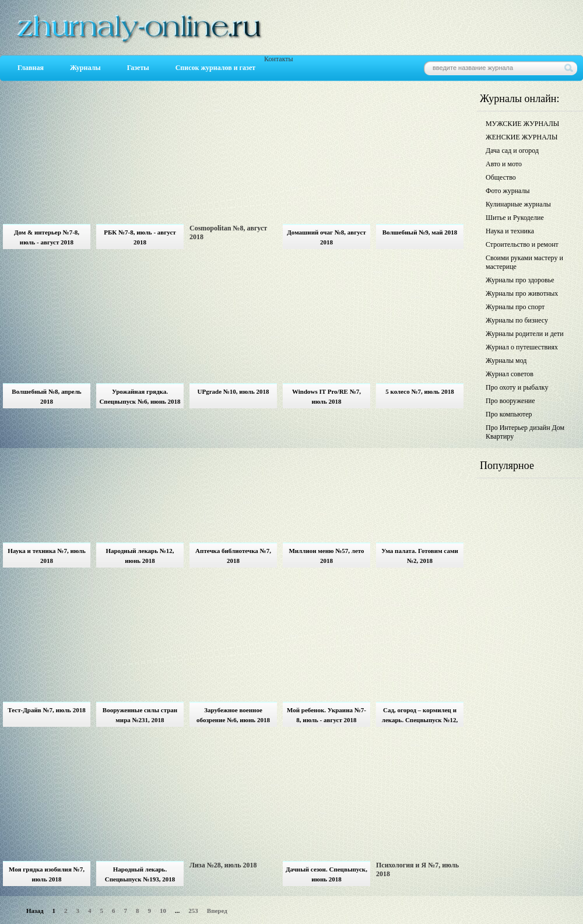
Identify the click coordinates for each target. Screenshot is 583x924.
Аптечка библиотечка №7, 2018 (233, 556)
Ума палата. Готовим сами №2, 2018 (419, 556)
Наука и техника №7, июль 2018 (47, 556)
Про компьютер (509, 414)
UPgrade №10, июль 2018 (233, 391)
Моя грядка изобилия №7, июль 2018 (47, 874)
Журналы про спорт (515, 307)
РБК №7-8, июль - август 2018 (140, 237)
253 (193, 911)
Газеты (138, 68)
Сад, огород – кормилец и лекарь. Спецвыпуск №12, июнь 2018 (420, 717)
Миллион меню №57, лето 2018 (326, 556)
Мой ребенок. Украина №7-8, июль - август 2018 (326, 715)
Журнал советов (510, 374)
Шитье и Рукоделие (515, 218)
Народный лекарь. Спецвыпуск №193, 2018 (140, 874)
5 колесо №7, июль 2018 (419, 391)
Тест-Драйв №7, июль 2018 (46, 710)
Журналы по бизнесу (517, 320)
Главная (31, 68)
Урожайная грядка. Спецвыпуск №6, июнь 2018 (140, 396)
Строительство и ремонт (522, 244)
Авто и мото (504, 164)
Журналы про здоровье (520, 280)
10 (163, 911)
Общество (501, 177)
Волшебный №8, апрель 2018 (46, 396)
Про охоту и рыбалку (517, 387)
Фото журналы (508, 191)
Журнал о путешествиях (522, 347)
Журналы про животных (522, 293)
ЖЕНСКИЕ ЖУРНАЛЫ (521, 137)
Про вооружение (510, 401)
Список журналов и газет (215, 68)
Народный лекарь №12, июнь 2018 (140, 556)
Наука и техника (510, 231)
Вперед (217, 911)
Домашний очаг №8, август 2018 (326, 237)
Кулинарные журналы (518, 204)
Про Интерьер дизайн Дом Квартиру (525, 432)
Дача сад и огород (512, 150)
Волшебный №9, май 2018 (420, 232)
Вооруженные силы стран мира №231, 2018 (140, 715)
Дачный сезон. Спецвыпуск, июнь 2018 (326, 874)
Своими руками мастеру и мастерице (524, 262)
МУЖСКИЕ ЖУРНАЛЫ (522, 124)
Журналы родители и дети (525, 334)
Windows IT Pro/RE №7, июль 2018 (326, 396)
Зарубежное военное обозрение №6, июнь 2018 (233, 715)
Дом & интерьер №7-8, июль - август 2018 (47, 237)
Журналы (85, 68)
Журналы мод (506, 360)
